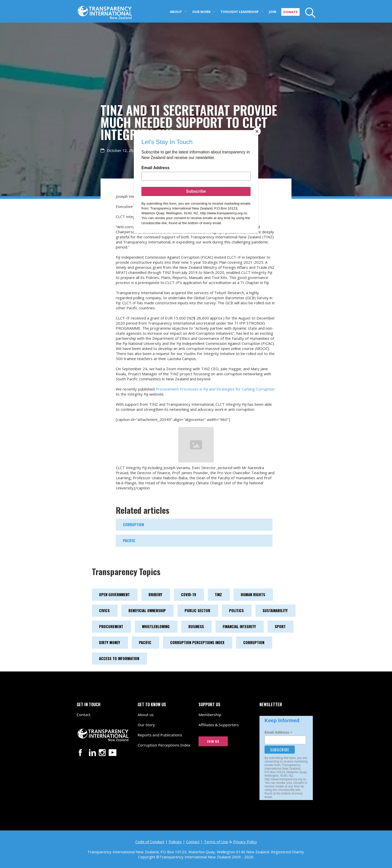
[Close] (257, 131)
